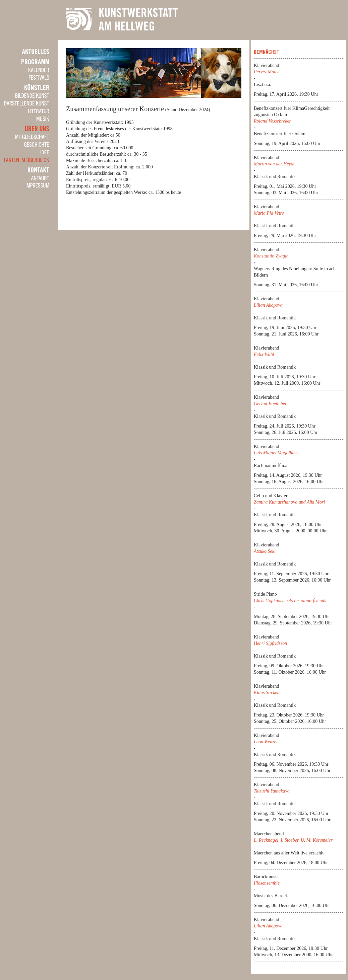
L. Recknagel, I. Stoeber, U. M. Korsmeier (293, 840)
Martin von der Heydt (274, 164)
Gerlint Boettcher (270, 404)
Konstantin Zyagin (271, 256)
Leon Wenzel (266, 742)
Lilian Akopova (268, 305)
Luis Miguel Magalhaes (276, 453)
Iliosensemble (267, 883)
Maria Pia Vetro (269, 213)
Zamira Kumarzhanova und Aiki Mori (289, 502)
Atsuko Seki (265, 551)
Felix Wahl (264, 354)
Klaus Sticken (267, 693)
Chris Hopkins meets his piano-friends (290, 600)
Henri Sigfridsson (270, 643)
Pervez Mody (266, 72)
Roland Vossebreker (272, 121)
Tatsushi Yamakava (272, 791)
